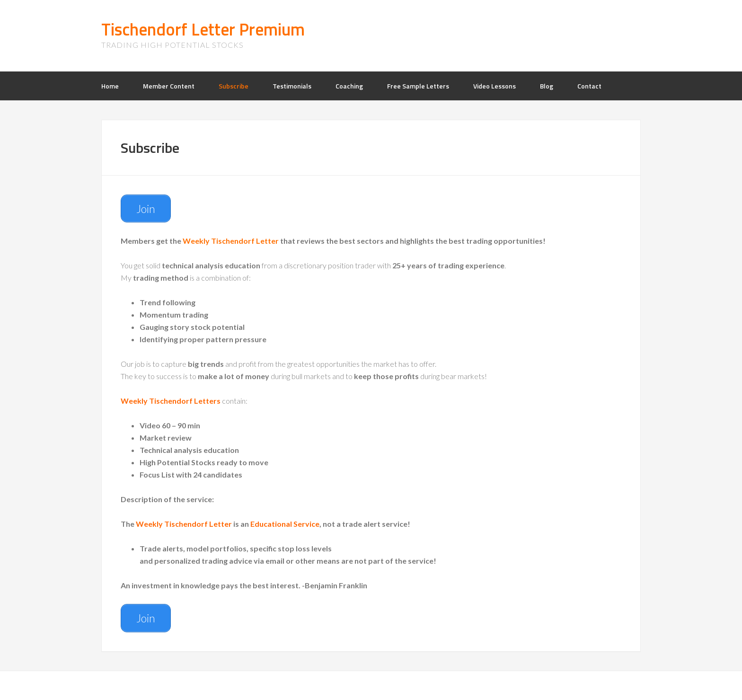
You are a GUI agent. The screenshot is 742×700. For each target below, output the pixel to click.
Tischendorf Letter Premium (203, 29)
